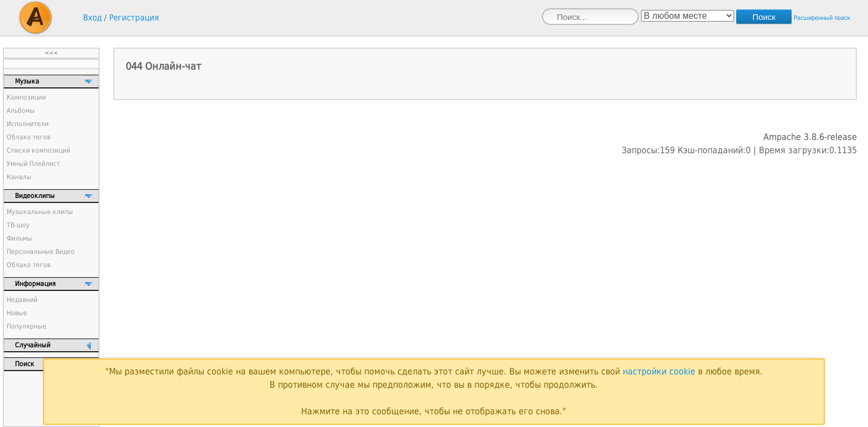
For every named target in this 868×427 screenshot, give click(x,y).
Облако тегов (29, 137)
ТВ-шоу (18, 225)
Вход (92, 18)
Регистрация (134, 18)
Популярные (27, 326)
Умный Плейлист (33, 164)
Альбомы (21, 111)
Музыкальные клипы (40, 212)
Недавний (22, 300)
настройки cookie (659, 371)
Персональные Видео (41, 252)
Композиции (26, 97)
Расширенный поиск (822, 18)
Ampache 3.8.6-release (810, 137)
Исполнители (28, 124)
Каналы (19, 177)
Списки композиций (38, 150)
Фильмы (19, 238)
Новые (17, 313)
